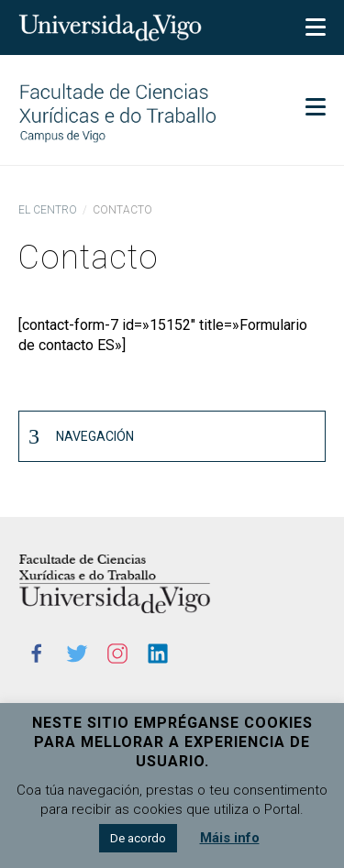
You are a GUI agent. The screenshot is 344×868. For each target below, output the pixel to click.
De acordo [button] (138, 838)
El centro (48, 210)
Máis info (230, 838)
